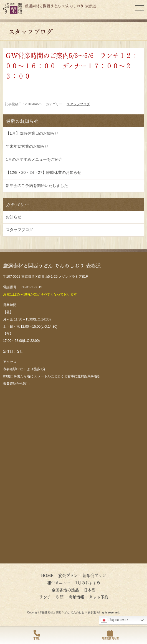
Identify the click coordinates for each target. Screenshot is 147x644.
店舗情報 (76, 597)
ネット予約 (99, 597)
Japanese (114, 620)
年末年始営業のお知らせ (27, 146)
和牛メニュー (59, 582)
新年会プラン (94, 575)
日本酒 (90, 590)
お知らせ (14, 217)
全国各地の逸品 (65, 590)
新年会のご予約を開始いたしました (37, 186)
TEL (37, 635)
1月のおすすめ (88, 582)
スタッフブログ (78, 104)
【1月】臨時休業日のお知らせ (32, 133)
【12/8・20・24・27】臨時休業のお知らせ (44, 172)
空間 (60, 597)
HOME (47, 575)
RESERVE (110, 635)
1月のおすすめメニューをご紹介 (34, 159)
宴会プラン (68, 575)
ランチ (45, 597)
